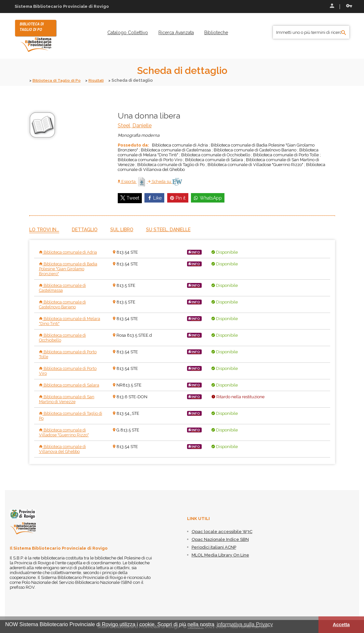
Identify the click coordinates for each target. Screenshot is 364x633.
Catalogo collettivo (128, 33)
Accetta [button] (341, 625)
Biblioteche (216, 33)
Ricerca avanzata (176, 33)
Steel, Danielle (135, 125)
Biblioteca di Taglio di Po (58, 80)
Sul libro (122, 229)
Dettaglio (85, 229)
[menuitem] (128, 33)
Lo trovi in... (44, 229)
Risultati (101, 80)
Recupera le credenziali (349, 6)
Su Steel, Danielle (168, 229)
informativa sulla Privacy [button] (245, 624)
